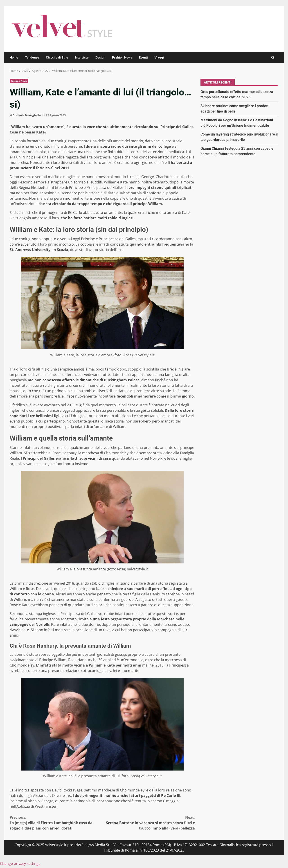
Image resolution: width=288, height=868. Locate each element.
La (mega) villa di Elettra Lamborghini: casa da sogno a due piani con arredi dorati (56, 823)
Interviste (82, 57)
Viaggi (159, 57)
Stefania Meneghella (27, 115)
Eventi (143, 57)
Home (14, 57)
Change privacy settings (20, 863)
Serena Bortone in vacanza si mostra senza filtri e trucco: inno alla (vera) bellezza (149, 823)
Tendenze (32, 57)
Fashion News (122, 57)
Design (100, 57)
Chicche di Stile (57, 57)
